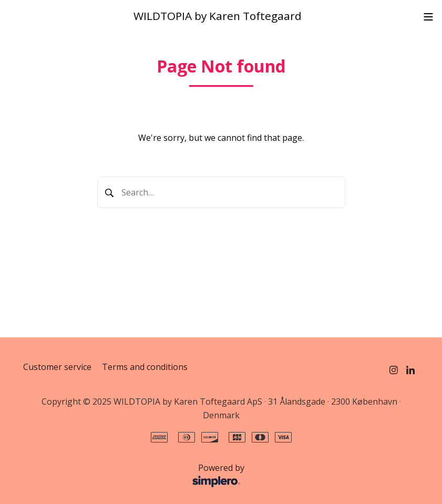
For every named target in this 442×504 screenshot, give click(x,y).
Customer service (57, 367)
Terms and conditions (145, 367)
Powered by (137, 476)
